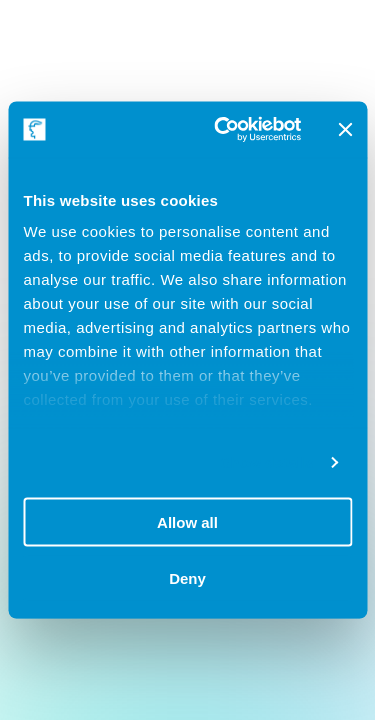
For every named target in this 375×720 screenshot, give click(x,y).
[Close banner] (345, 129)
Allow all (187, 521)
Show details (267, 462)
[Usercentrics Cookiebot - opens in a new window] (223, 130)
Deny (187, 578)
